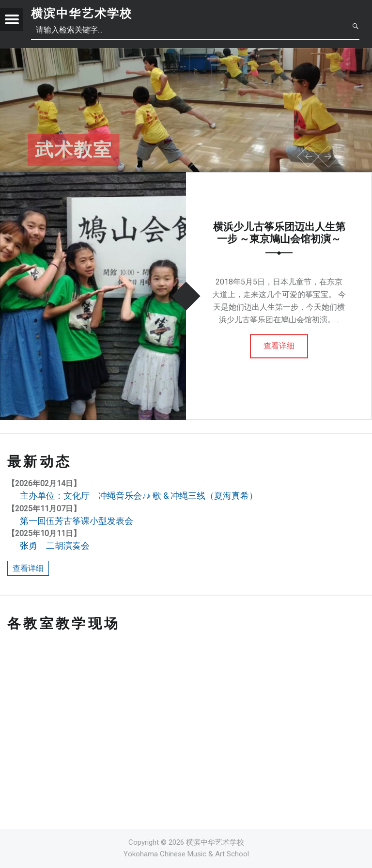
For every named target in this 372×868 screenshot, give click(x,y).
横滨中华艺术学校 (82, 14)
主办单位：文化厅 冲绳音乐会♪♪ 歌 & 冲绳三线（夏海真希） (139, 496)
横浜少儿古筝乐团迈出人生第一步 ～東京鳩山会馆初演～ (279, 233)
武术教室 (74, 150)
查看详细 (279, 346)
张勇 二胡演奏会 (55, 545)
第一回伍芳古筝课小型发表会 (77, 521)
